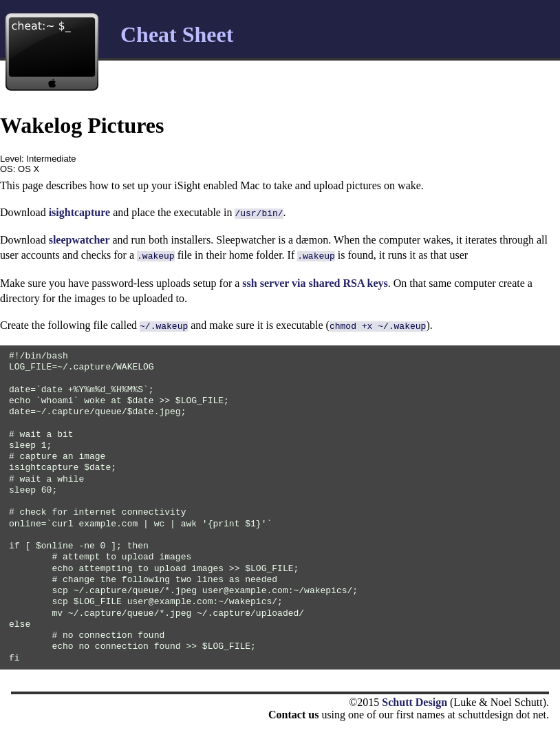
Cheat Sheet (177, 34)
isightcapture (79, 212)
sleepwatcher (79, 238)
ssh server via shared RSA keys (315, 280)
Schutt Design (414, 698)
